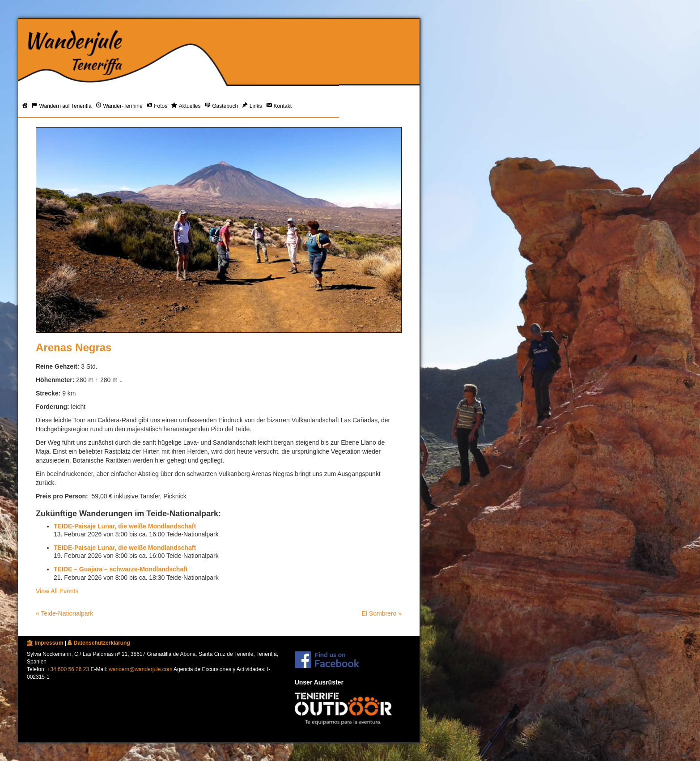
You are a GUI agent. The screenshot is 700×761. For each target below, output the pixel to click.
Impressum (45, 643)
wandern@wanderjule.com (140, 669)
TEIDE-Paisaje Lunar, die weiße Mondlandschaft (125, 526)
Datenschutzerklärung (99, 643)
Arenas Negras (74, 347)
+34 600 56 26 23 (68, 669)
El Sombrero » (382, 613)
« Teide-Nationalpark (64, 613)
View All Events (57, 591)
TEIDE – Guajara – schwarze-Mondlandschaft (121, 569)
